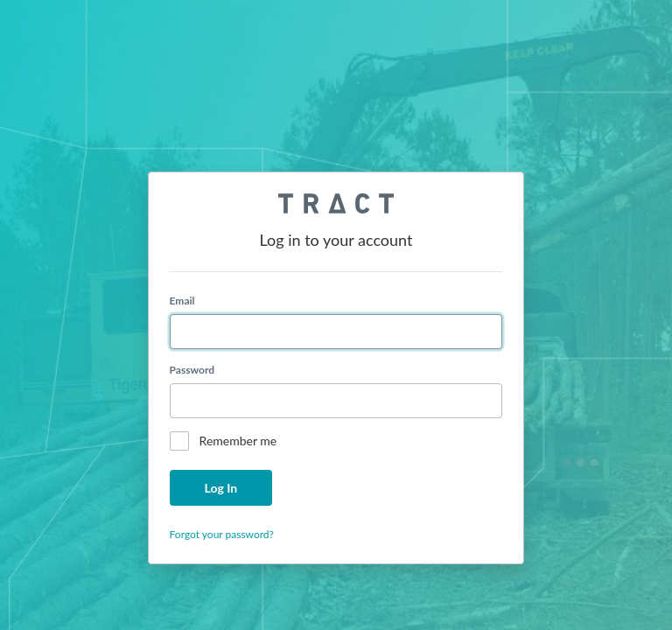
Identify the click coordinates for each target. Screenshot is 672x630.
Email (182, 301)
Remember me (238, 441)
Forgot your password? (222, 534)
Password (192, 370)
